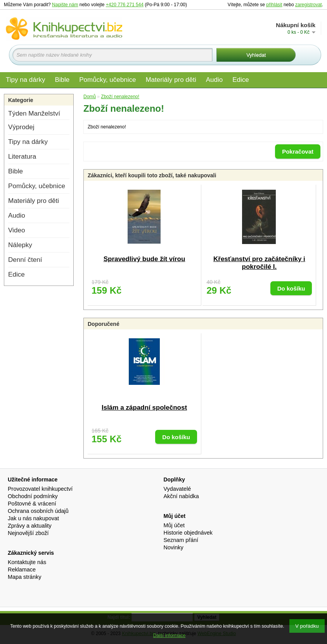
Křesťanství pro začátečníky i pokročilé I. (259, 263)
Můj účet (174, 525)
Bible (62, 80)
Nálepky (20, 245)
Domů (90, 97)
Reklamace (22, 570)
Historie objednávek (188, 533)
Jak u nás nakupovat (33, 518)
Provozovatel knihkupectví (40, 489)
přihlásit (274, 5)
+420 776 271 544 (125, 5)
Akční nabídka (181, 496)
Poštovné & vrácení (32, 504)
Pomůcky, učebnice (107, 80)
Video (16, 230)
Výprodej (21, 127)
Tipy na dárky (25, 80)
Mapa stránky (24, 577)
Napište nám (65, 5)
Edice (241, 80)
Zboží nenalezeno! (120, 97)
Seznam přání (181, 540)
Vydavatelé (177, 489)
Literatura (22, 157)
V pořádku (307, 626)
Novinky (174, 547)
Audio (214, 80)
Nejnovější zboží (28, 533)
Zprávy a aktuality (30, 526)
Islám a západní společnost (144, 408)
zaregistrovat (309, 5)
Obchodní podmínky (33, 496)
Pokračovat (298, 151)
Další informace (169, 635)
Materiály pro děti (171, 80)
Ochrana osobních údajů (38, 511)
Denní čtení (25, 260)
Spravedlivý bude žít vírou (144, 259)
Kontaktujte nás (27, 562)
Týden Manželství (34, 113)
